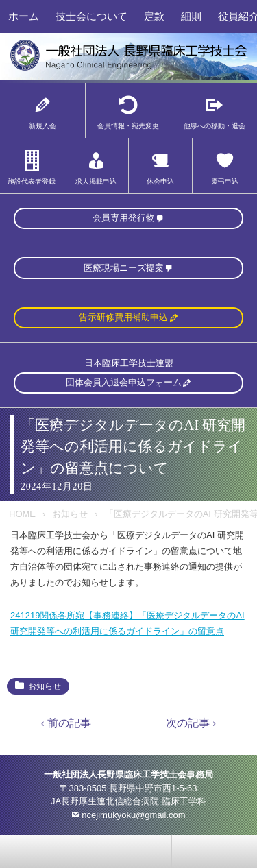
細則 (191, 16)
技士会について (91, 16)
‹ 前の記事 (66, 723)
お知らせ (70, 514)
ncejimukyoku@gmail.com (133, 815)
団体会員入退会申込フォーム (124, 382)
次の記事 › (191, 723)
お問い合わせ (43, 852)
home (129, 852)
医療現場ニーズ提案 (124, 268)
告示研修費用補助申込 (123, 317)
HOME (22, 514)
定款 (154, 16)
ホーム (24, 16)
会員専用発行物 (124, 218)
